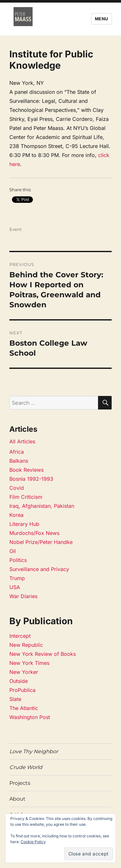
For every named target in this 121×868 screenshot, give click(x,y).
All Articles (22, 441)
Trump (17, 578)
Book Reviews (26, 470)
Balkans (19, 461)
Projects (20, 783)
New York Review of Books (43, 654)
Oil (13, 551)
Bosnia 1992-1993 (31, 479)
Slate (15, 699)
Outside (19, 681)
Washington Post (30, 717)
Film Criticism (26, 497)
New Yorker (24, 672)
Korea (16, 515)
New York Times (29, 663)
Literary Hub (24, 524)
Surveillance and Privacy (39, 569)
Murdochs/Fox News (34, 533)
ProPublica (22, 690)
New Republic (26, 645)
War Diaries (23, 596)
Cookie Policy (33, 842)
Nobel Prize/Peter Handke (41, 542)
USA (15, 587)
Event (15, 229)
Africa (17, 452)
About (17, 799)
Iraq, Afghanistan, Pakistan (42, 506)
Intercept (20, 636)
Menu (102, 19)
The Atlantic (24, 708)
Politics (18, 560)
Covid (17, 488)
